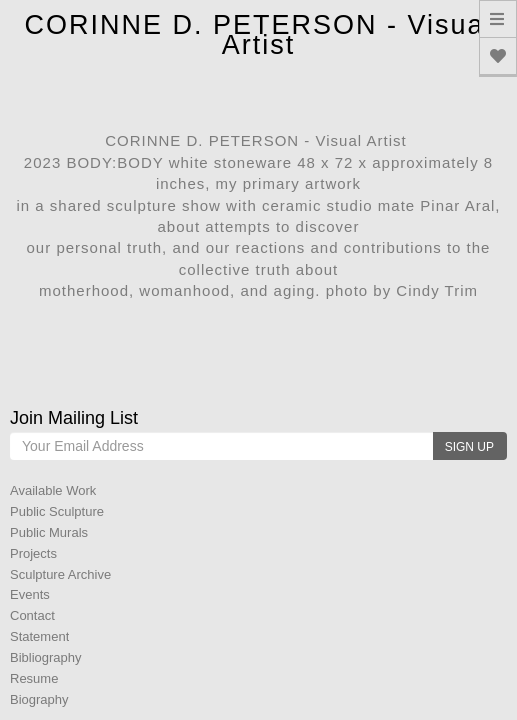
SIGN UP (469, 447)
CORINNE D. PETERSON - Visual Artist (258, 35)
